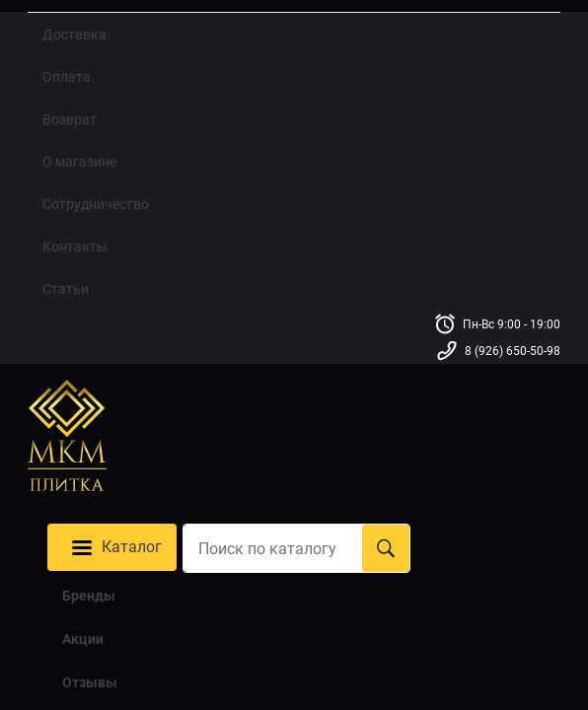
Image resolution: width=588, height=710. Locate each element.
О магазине (79, 162)
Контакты (75, 247)
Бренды (89, 595)
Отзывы (90, 681)
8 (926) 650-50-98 (513, 352)
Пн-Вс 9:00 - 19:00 (512, 324)
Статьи (66, 289)
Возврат (70, 119)
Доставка (74, 35)
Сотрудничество (96, 204)
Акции (83, 638)
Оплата (67, 77)
